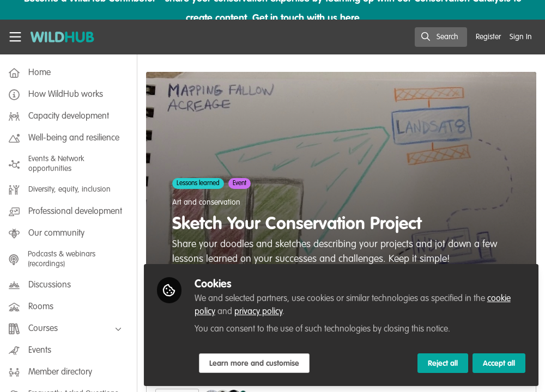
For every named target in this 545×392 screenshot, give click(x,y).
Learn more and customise (256, 363)
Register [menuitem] (488, 37)
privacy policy (261, 311)
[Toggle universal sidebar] (15, 37)
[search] (441, 37)
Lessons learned (200, 183)
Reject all (443, 363)
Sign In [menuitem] (521, 37)
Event (242, 183)
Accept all (499, 363)
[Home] (62, 37)
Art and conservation (208, 203)
